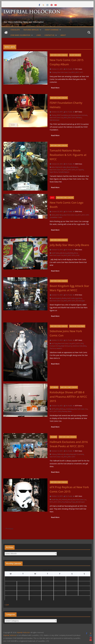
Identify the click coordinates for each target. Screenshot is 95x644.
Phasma (64, 411)
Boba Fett (55, 167)
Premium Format (55, 346)
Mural (76, 253)
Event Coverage (52, 30)
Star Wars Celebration (20, 35)
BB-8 (58, 409)
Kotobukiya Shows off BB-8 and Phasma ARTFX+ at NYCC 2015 (68, 397)
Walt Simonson (54, 120)
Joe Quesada (73, 115)
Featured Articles (31, 30)
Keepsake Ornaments (77, 454)
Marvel (70, 500)
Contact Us (49, 35)
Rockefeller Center (56, 217)
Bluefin (64, 298)
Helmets (64, 500)
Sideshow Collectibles (77, 326)
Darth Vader (62, 167)
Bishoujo (63, 409)
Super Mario (54, 172)
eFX (60, 500)
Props (73, 502)
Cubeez (54, 454)
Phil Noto (79, 118)
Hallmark (54, 437)
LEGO (52, 198)
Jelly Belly (70, 253)
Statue (70, 411)
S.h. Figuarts (80, 170)
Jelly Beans (63, 253)
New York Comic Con (64, 72)
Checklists (15, 30)
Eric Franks (69, 69)
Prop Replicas (66, 502)
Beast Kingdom (56, 298)
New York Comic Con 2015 (59, 55)
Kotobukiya (54, 387)
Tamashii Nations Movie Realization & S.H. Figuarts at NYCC (68, 155)
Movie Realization (72, 167)
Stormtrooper (80, 301)
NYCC (73, 72)
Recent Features (75, 55)
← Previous (8, 529)
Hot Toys (54, 343)
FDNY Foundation (62, 115)
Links (39, 35)
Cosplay (54, 72)
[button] (40, 30)
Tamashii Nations (64, 172)
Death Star (55, 500)
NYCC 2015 (79, 72)
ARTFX (53, 409)
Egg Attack (79, 298)
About (63, 35)
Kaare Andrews (82, 115)
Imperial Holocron (10, 635)
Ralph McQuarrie (66, 346)
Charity (54, 115)
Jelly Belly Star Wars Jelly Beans (69, 245)
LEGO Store (59, 215)
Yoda (78, 255)
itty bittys (66, 454)
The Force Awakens (56, 348)
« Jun (7, 605)
